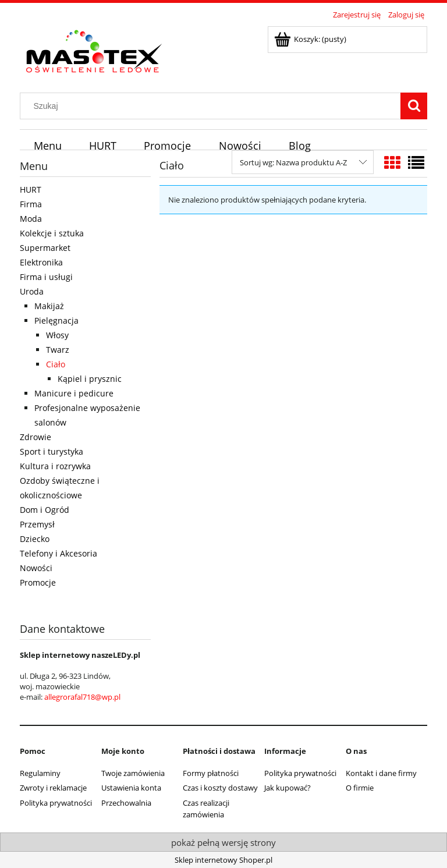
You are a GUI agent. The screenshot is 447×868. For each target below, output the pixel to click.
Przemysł (37, 524)
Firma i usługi (46, 277)
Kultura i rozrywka (55, 466)
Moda (31, 219)
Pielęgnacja (56, 320)
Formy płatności (211, 773)
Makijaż (49, 306)
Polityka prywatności (56, 803)
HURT (31, 189)
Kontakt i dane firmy (381, 773)
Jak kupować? (288, 788)
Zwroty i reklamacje (53, 788)
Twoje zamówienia (133, 773)
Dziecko (35, 539)
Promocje (38, 582)
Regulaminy (40, 773)
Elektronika (41, 262)
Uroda (32, 291)
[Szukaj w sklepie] (213, 106)
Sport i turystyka (52, 451)
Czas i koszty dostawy (220, 788)
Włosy (57, 335)
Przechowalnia (126, 803)
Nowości (36, 568)
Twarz (58, 350)
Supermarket (45, 248)
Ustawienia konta (131, 788)
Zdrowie (36, 437)
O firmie (360, 788)
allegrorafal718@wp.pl (82, 697)
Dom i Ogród (45, 510)
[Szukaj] (414, 106)
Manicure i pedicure (74, 393)
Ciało (56, 364)
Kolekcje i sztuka (52, 233)
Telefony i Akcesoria (58, 553)
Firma (31, 204)
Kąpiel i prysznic (90, 379)
